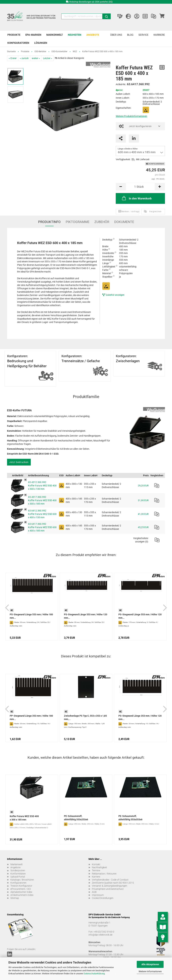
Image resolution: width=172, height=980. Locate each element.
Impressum (98, 895)
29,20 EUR (143, 486)
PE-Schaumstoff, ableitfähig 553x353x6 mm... (130, 818)
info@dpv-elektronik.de (100, 935)
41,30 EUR (143, 514)
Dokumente (124, 222)
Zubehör (102, 222)
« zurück (24, 58)
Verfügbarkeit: (123, 159)
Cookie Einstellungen (103, 898)
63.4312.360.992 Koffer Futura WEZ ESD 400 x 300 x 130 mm (42, 486)
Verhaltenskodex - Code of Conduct (110, 880)
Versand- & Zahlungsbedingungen (110, 886)
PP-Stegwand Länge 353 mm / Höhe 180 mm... (31, 717)
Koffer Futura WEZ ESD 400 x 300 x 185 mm (24, 818)
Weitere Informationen (150, 971)
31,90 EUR (143, 500)
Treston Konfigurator (21, 886)
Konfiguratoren (18, 43)
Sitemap (15, 898)
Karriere (159, 35)
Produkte (14, 35)
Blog (130, 35)
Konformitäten (18, 874)
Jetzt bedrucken (19, 462)
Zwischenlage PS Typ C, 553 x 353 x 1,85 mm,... (85, 717)
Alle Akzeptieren (150, 964)
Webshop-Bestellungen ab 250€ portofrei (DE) (91, 2)
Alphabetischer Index (21, 892)
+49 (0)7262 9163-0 (104, 932)
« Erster (13, 58)
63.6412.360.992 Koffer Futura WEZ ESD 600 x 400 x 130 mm (42, 514)
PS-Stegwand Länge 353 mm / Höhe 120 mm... (140, 717)
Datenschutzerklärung (94, 974)
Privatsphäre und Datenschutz (108, 889)
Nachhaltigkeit (99, 867)
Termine (96, 870)
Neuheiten (75, 35)
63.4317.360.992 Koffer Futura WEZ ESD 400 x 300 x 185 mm (42, 500)
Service (143, 35)
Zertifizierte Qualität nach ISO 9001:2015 (113, 883)
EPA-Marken (33, 35)
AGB (94, 892)
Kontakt (96, 864)
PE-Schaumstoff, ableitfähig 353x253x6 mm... (76, 818)
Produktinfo (49, 222)
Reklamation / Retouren (104, 874)
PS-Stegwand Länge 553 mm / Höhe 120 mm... (86, 616)
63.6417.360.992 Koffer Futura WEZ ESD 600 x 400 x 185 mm (42, 527)
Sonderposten (18, 870)
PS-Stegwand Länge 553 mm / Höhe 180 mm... (31, 616)
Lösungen (41, 43)
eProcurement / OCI (21, 889)
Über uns (116, 35)
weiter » (36, 58)
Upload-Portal (18, 877)
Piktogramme (78, 222)
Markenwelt (55, 35)
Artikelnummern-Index (22, 895)
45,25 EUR (143, 527)
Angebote (93, 35)
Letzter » (48, 58)
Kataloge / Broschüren (22, 880)
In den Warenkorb (136, 198)
